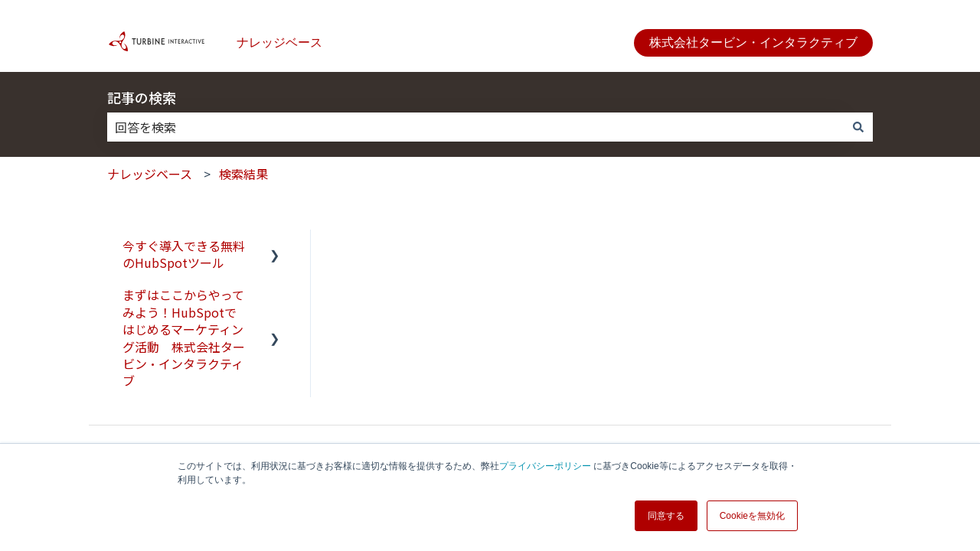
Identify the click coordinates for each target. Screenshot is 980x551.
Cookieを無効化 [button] (752, 516)
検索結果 (243, 174)
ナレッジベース (279, 42)
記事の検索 (142, 97)
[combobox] (475, 127)
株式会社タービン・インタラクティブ (753, 42)
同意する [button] (666, 516)
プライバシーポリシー (545, 466)
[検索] (858, 127)
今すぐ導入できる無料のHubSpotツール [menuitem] (184, 254)
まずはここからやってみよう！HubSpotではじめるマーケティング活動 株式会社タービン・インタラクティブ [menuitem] (184, 337)
